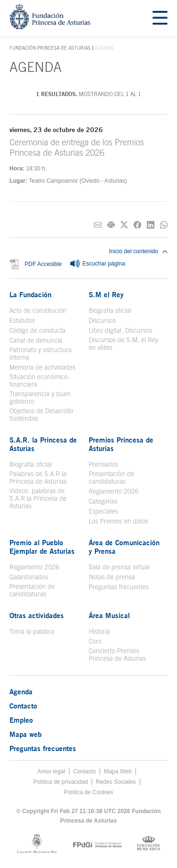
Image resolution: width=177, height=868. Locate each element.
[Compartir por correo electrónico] (98, 225)
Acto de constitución (38, 310)
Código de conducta (38, 330)
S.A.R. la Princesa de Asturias (43, 444)
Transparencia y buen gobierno (40, 398)
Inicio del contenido (138, 251)
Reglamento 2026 (114, 491)
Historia (99, 631)
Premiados (103, 464)
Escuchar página (97, 264)
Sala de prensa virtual (119, 567)
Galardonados (29, 577)
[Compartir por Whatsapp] (164, 225)
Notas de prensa (112, 577)
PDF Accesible (43, 265)
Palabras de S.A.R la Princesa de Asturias (38, 478)
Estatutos (22, 320)
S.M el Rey (106, 294)
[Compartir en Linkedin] (151, 225)
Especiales (103, 511)
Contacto (23, 706)
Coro (95, 641)
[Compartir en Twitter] (124, 225)
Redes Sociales (116, 782)
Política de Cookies (88, 792)
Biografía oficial (110, 310)
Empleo (21, 720)
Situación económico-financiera (40, 381)
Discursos (102, 320)
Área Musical (109, 615)
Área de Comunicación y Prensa (124, 547)
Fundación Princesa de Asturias (50, 48)
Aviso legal (51, 771)
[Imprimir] (111, 225)
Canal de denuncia (36, 340)
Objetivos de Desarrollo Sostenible (41, 415)
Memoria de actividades (42, 367)
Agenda (21, 691)
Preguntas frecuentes (119, 587)
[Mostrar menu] (160, 18)
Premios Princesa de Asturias (121, 444)
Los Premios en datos (118, 521)
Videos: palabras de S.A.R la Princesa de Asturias (38, 498)
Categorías (103, 501)
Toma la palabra (32, 631)
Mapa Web (118, 771)
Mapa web (25, 734)
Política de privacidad (60, 782)
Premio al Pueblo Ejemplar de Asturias (42, 547)
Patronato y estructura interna (41, 354)
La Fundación (30, 294)
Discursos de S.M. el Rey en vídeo (123, 344)
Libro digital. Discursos (120, 330)
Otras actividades (37, 615)
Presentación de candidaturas (111, 478)
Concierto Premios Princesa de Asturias (117, 655)
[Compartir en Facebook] (137, 225)
